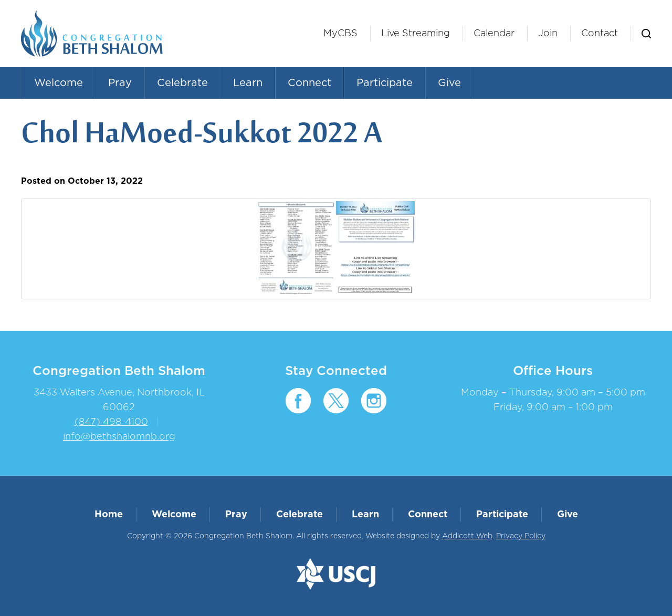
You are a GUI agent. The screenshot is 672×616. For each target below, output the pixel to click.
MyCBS (340, 34)
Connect (309, 83)
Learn (248, 83)
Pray (120, 83)
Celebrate (182, 83)
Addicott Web (467, 536)
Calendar (494, 34)
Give (449, 83)
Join (548, 34)
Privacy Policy (521, 536)
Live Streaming (416, 34)
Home (109, 515)
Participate (385, 83)
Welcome (59, 83)
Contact (600, 34)
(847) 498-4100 (111, 422)
